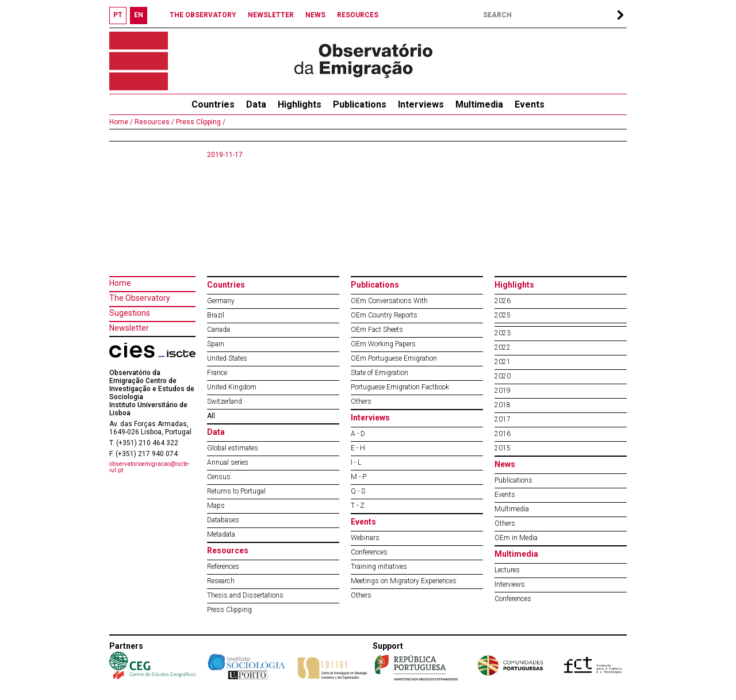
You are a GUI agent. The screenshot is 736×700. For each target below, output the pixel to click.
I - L (356, 462)
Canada (218, 330)
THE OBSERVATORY (203, 15)
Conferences (369, 552)
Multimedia (479, 104)
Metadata (221, 534)
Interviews (421, 104)
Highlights (300, 104)
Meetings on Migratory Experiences (404, 581)
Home (120, 283)
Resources (228, 550)
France (217, 373)
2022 (503, 347)
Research (221, 581)
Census (219, 477)
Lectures (507, 570)
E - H (358, 448)
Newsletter (129, 328)
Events (530, 104)
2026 (503, 301)
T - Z (358, 506)
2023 (503, 333)
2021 (503, 362)
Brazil (216, 315)
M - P (359, 477)
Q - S (358, 491)
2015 (503, 448)
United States (227, 358)
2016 (503, 434)
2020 (503, 376)
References (223, 567)
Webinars (365, 538)
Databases (223, 520)
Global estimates (233, 448)
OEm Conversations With (389, 301)
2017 (503, 419)
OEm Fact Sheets (377, 330)
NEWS (315, 15)
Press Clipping (229, 610)
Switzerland (225, 401)
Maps (216, 506)
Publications (360, 104)
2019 (503, 391)
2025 (503, 315)
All (211, 416)
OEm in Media (516, 538)
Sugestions (130, 313)
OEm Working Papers (383, 344)
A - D (358, 434)
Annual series (228, 462)
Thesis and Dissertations (245, 595)
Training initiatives (379, 567)
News (505, 464)
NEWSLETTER (271, 15)
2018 (503, 405)
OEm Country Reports (384, 315)
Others (361, 401)
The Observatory (140, 298)
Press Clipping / (200, 122)
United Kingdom (232, 387)
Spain (216, 344)
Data (256, 104)
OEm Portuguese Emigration (394, 358)
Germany (221, 301)
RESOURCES (358, 15)
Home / (121, 122)
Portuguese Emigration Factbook (400, 387)
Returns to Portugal (236, 491)
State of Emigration (379, 373)
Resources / (154, 122)
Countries (226, 285)
